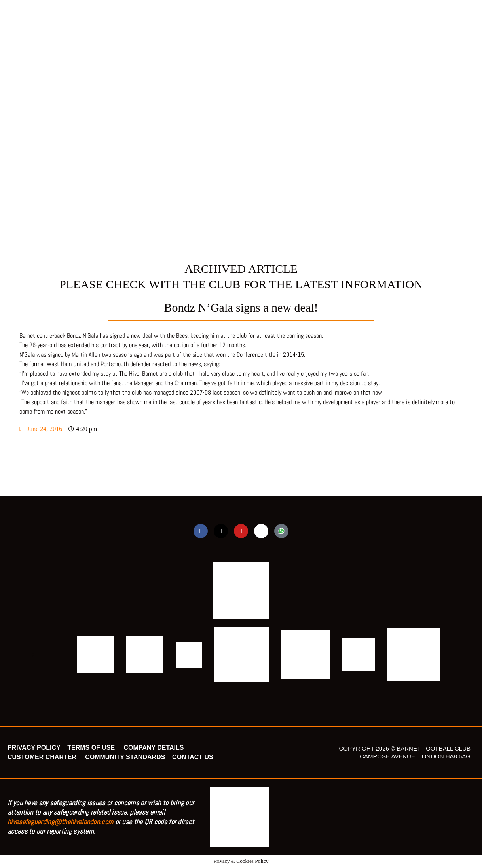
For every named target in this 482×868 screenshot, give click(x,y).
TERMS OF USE (92, 748)
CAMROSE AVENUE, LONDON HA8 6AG (415, 756)
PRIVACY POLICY (34, 748)
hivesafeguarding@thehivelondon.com (60, 822)
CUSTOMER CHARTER (42, 757)
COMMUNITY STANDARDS (125, 757)
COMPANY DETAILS (154, 748)
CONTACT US (193, 757)
